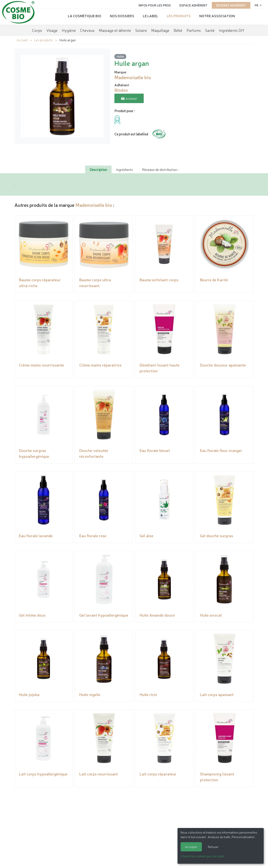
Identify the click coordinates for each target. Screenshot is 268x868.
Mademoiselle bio (94, 205)
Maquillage (160, 29)
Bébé (178, 29)
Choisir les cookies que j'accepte (203, 856)
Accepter (191, 847)
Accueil (22, 40)
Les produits (179, 15)
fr (257, 5)
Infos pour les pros (155, 5)
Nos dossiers (122, 15)
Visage (52, 29)
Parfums (194, 29)
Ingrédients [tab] (125, 169)
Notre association (217, 15)
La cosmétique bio (85, 15)
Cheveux (87, 29)
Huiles (120, 56)
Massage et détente (115, 29)
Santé (210, 29)
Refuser (213, 847)
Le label (150, 15)
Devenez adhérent (231, 5)
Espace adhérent (193, 5)
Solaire (141, 29)
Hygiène (69, 29)
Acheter (129, 99)
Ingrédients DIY (232, 29)
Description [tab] (98, 169)
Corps (37, 29)
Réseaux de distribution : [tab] (160, 169)
